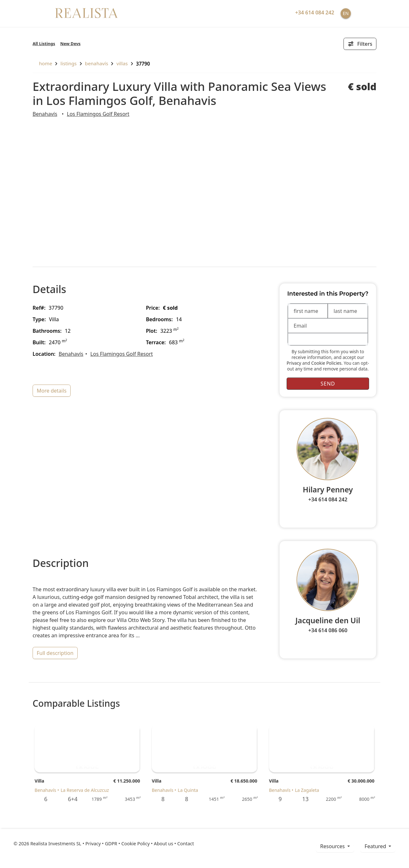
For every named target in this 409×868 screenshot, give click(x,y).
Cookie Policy (136, 844)
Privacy (294, 363)
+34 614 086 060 (328, 630)
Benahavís (97, 63)
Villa (39, 781)
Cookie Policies (326, 363)
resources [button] (333, 846)
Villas (122, 63)
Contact (186, 844)
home (42, 63)
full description (55, 653)
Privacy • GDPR (101, 844)
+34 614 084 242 (328, 499)
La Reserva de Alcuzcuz (85, 790)
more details (52, 391)
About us (163, 844)
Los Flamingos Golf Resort (98, 114)
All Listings (44, 44)
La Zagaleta (307, 790)
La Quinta (188, 790)
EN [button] (346, 13)
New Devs (71, 44)
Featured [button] (376, 846)
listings (69, 63)
